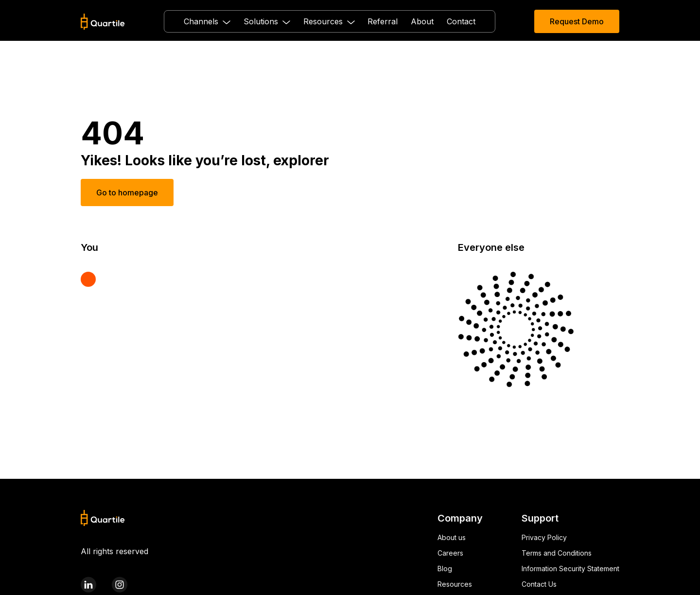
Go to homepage (127, 192)
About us (452, 537)
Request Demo (577, 21)
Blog (445, 569)
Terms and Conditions (557, 553)
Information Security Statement (570, 569)
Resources (455, 584)
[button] (207, 21)
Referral (383, 21)
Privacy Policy (544, 537)
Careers (450, 553)
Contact (461, 21)
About (422, 21)
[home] (103, 22)
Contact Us (539, 584)
